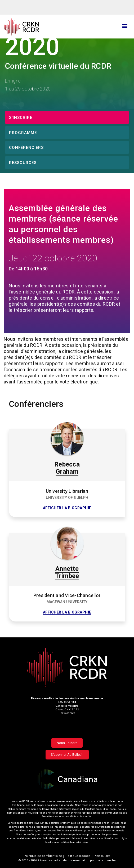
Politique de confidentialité (43, 856)
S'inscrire (21, 118)
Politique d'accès (78, 856)
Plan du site (102, 856)
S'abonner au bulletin (67, 755)
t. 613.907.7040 (67, 713)
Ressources (23, 163)
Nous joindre (67, 743)
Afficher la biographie (67, 508)
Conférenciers (26, 148)
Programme (23, 133)
